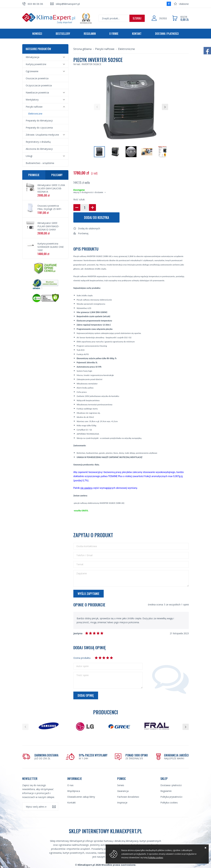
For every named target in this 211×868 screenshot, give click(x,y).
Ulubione (184, 4)
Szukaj (137, 18)
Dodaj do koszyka (97, 217)
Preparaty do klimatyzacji (39, 121)
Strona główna (82, 49)
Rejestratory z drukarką (38, 142)
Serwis (121, 785)
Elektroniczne (35, 114)
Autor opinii (82, 666)
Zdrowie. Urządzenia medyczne (42, 135)
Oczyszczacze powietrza (39, 85)
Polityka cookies (169, 803)
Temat (80, 564)
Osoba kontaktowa (87, 546)
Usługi (29, 156)
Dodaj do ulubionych (89, 228)
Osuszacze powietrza (37, 78)
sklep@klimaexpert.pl (68, 4)
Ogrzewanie (32, 71)
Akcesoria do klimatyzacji (39, 149)
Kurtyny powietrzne (36, 64)
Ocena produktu (82, 658)
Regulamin (90, 34)
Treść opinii (82, 675)
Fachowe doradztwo (128, 797)
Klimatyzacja (32, 57)
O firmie (114, 34)
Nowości (37, 34)
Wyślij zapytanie (89, 594)
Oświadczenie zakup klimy (81, 797)
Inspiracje (122, 803)
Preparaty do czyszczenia (39, 128)
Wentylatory (32, 100)
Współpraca (74, 791)
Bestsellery (63, 34)
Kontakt (137, 34)
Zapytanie (82, 573)
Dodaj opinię (86, 695)
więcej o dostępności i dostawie (88, 192)
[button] (97, 107)
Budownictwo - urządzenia (40, 163)
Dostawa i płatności (167, 34)
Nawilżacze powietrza (37, 92)
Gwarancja (123, 791)
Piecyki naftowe (34, 107)
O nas (70, 785)
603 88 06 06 (35, 4)
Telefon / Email (84, 555)
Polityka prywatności (171, 797)
